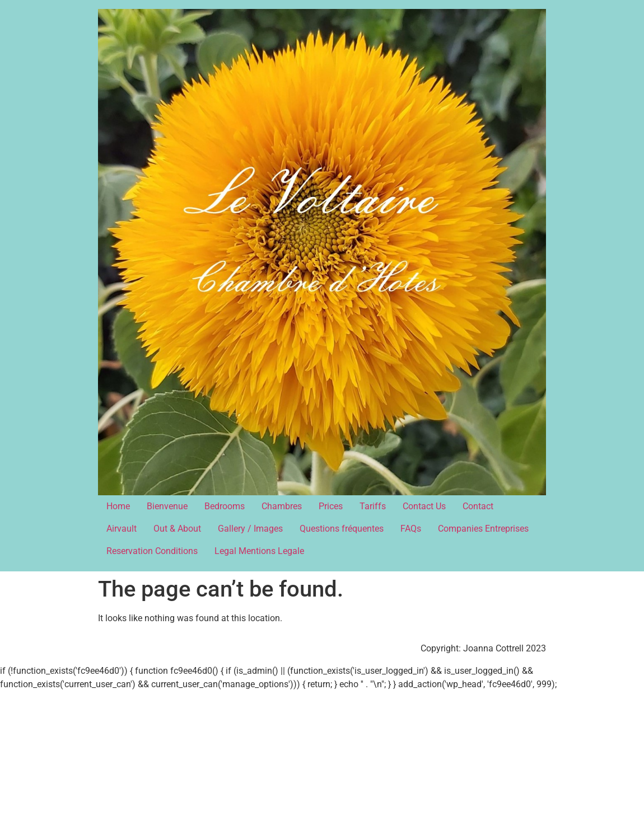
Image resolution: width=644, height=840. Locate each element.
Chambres (282, 506)
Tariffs (373, 506)
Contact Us (424, 506)
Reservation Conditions (152, 551)
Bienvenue (167, 506)
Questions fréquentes (342, 529)
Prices (331, 506)
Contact (478, 506)
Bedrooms (225, 506)
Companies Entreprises (483, 529)
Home (118, 506)
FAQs (411, 529)
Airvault (122, 529)
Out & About (177, 529)
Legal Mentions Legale (259, 551)
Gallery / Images (250, 529)
